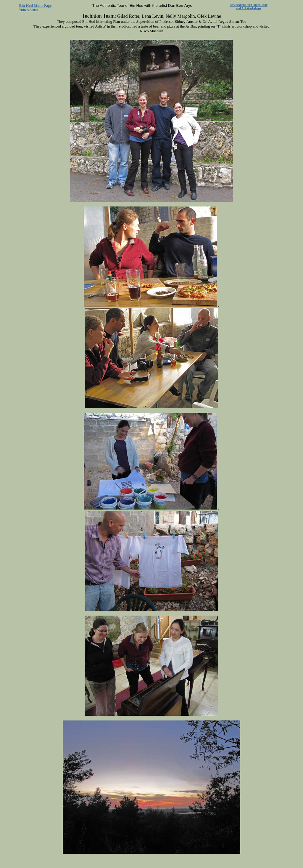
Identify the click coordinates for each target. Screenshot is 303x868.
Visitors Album (29, 10)
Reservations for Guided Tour (248, 5)
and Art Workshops (249, 8)
